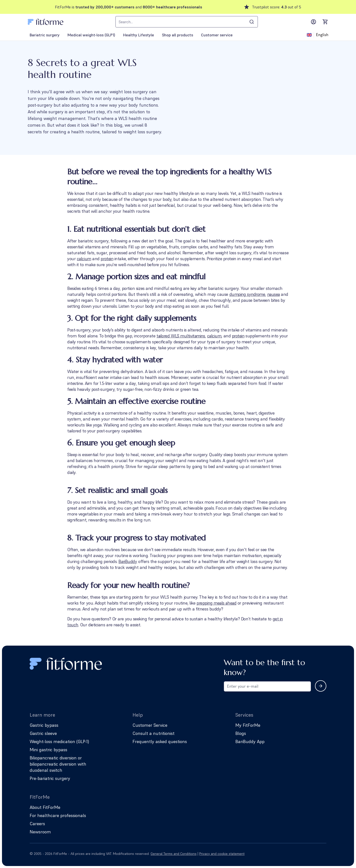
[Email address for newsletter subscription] (267, 686)
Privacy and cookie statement (222, 854)
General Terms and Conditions (174, 854)
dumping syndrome (248, 294)
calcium (84, 259)
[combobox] (187, 22)
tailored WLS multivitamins (182, 336)
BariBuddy (128, 561)
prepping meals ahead (218, 603)
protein (108, 259)
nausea (74, 300)
